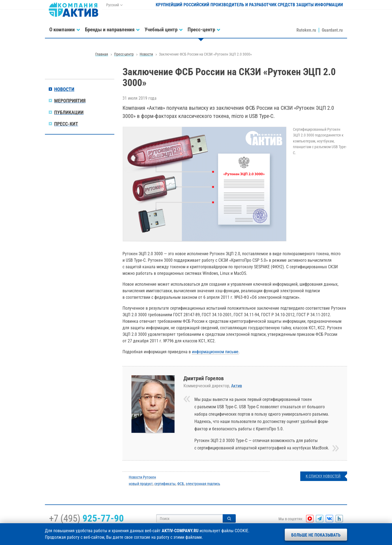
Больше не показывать (316, 535)
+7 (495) (86, 518)
